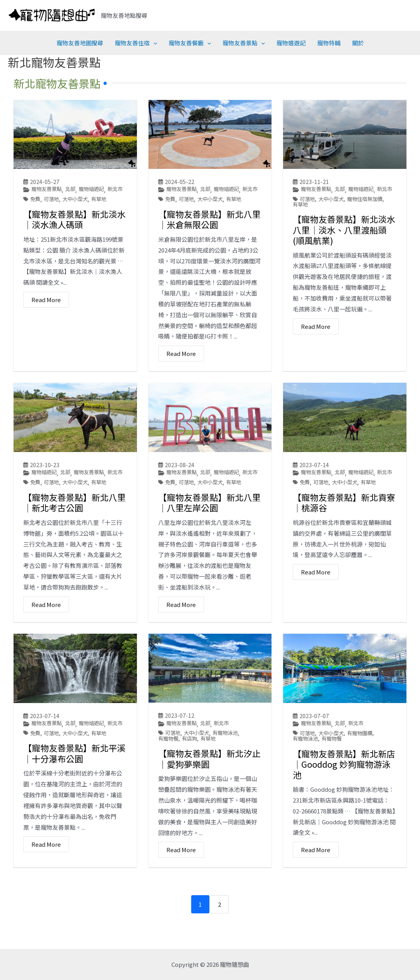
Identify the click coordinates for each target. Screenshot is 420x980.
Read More (46, 309)
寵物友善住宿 (136, 43)
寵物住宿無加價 (369, 208)
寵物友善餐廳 (190, 43)
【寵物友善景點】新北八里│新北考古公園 (74, 521)
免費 (36, 208)
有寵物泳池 (229, 752)
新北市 (31, 199)
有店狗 (192, 758)
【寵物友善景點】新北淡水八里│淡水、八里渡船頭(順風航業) (344, 240)
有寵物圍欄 (364, 753)
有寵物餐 (169, 758)
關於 (358, 43)
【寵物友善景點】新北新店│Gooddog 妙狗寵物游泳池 (344, 783)
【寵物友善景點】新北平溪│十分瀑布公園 (74, 782)
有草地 (103, 208)
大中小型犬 (78, 208)
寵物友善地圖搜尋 (80, 43)
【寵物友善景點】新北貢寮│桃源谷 (344, 521)
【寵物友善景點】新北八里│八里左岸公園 (209, 521)
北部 (73, 189)
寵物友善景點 (244, 43)
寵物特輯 (329, 43)
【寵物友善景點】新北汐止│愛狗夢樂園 (209, 778)
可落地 (53, 208)
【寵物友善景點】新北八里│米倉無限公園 (209, 229)
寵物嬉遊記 (291, 43)
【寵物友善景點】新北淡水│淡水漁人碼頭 (74, 229)
